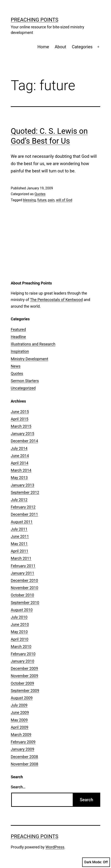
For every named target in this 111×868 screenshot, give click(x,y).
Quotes (40, 194)
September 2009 (25, 691)
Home (43, 47)
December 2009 (24, 668)
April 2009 (20, 727)
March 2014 (21, 470)
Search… (18, 787)
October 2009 (22, 683)
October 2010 (22, 595)
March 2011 (21, 558)
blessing (29, 200)
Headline (18, 337)
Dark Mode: (96, 862)
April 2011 (20, 551)
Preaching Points (35, 20)
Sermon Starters (25, 381)
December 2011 (24, 514)
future (42, 200)
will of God (64, 200)
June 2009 (20, 712)
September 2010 (25, 603)
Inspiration (20, 351)
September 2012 (25, 492)
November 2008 (25, 764)
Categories (82, 47)
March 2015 (21, 426)
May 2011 (19, 544)
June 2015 (20, 412)
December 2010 (24, 580)
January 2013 (22, 485)
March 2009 (21, 735)
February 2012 (23, 507)
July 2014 (19, 448)
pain (51, 200)
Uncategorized (23, 388)
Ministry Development (29, 359)
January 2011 (22, 573)
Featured (18, 329)
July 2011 (19, 529)
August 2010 (22, 610)
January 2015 (22, 434)
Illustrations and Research (33, 344)
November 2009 (25, 676)
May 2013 (19, 478)
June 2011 (20, 536)
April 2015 (20, 419)
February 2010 (23, 654)
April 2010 (20, 639)
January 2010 (22, 661)
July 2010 (19, 617)
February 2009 (23, 742)
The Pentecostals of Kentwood (56, 300)
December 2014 (24, 441)
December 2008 (24, 757)
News (16, 366)
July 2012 (19, 500)
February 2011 (23, 566)
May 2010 (19, 632)
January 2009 (22, 749)
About (60, 47)
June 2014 (20, 456)
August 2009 (22, 698)
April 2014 (20, 463)
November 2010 (25, 588)
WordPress (55, 847)
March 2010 (21, 647)
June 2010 (20, 624)
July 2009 (19, 705)
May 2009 (19, 720)
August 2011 (22, 522)
